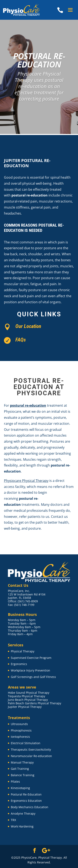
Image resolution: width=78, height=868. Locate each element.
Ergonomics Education (26, 801)
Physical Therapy (23, 651)
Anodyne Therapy (23, 813)
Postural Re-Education (26, 794)
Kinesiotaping (20, 788)
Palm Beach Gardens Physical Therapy (35, 703)
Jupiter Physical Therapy (25, 707)
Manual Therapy (22, 762)
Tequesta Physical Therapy (27, 696)
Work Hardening (22, 826)
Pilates (15, 781)
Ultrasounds (19, 724)
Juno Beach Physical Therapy (28, 700)
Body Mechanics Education (30, 807)
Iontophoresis (20, 737)
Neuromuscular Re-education (31, 756)
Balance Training (23, 775)
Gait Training (20, 769)
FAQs (21, 340)
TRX (13, 820)
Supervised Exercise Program (31, 658)
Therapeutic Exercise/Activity (31, 750)
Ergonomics (19, 664)
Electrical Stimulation (26, 743)
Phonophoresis (21, 730)
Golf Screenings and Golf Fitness (33, 677)
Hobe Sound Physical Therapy (29, 693)
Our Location (28, 326)
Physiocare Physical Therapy (26, 481)
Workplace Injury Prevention (30, 670)
